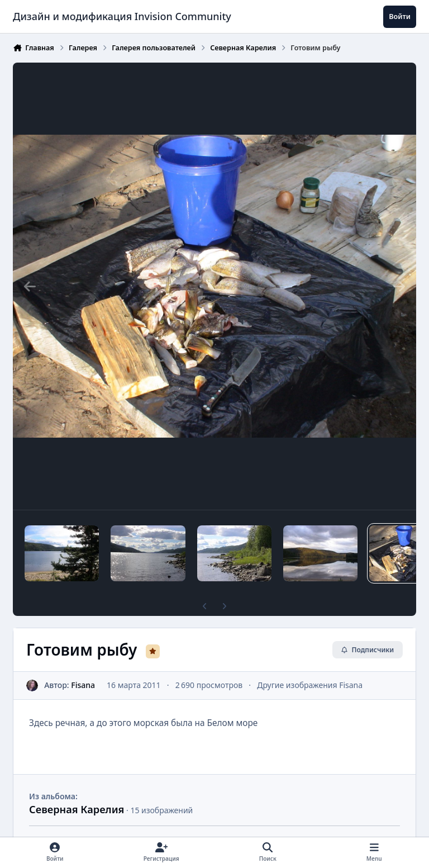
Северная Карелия (77, 809)
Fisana (83, 685)
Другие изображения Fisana (310, 685)
